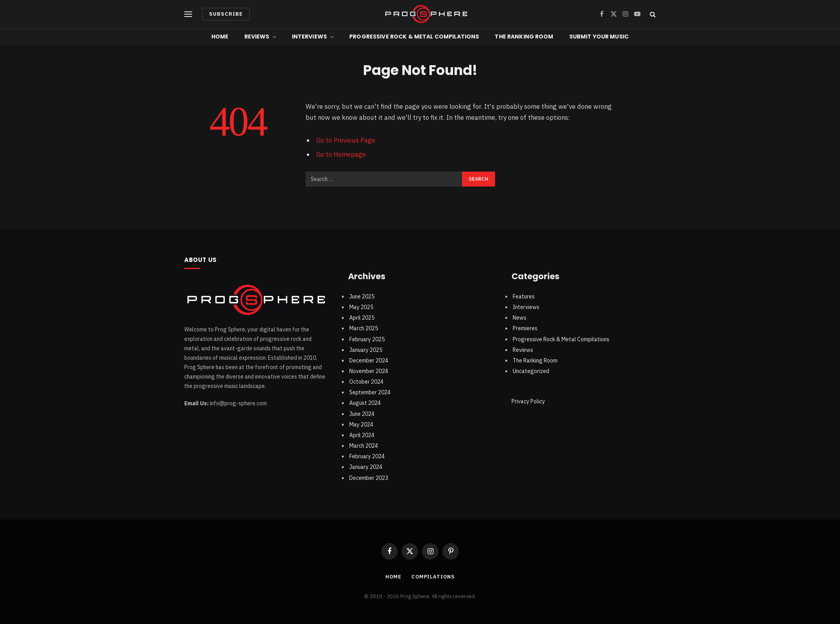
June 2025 (362, 296)
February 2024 (367, 456)
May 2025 (361, 307)
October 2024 (366, 382)
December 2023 (369, 478)
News (520, 318)
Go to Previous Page (346, 140)
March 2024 (364, 446)
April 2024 (362, 435)
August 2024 (365, 403)
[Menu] (188, 14)
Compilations (433, 577)
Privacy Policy (528, 401)
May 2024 (361, 425)
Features (524, 296)
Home (220, 37)
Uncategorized (531, 371)
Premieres (525, 328)
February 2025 (367, 339)
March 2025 (364, 328)
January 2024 (366, 467)
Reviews (257, 37)
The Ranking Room (524, 37)
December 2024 (369, 360)
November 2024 (369, 371)
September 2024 (370, 392)
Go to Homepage (341, 154)
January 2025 (366, 350)
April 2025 (362, 318)
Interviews (309, 37)
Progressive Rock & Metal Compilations (414, 37)
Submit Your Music (599, 37)
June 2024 (362, 414)
